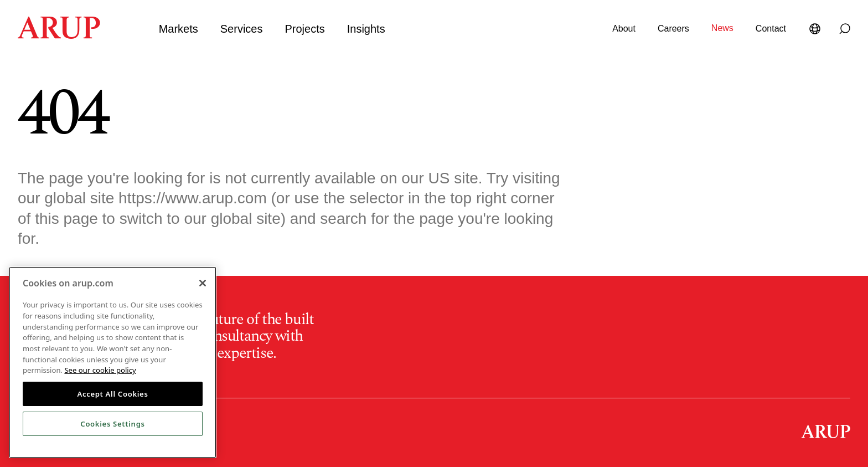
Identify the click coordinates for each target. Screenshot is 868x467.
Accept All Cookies (112, 394)
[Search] (845, 29)
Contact (771, 29)
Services (242, 29)
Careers (673, 29)
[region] (113, 362)
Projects (304, 29)
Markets (179, 29)
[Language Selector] (817, 29)
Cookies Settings (112, 424)
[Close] (203, 283)
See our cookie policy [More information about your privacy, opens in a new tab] (100, 370)
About (624, 29)
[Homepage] (59, 35)
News (722, 28)
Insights (366, 29)
